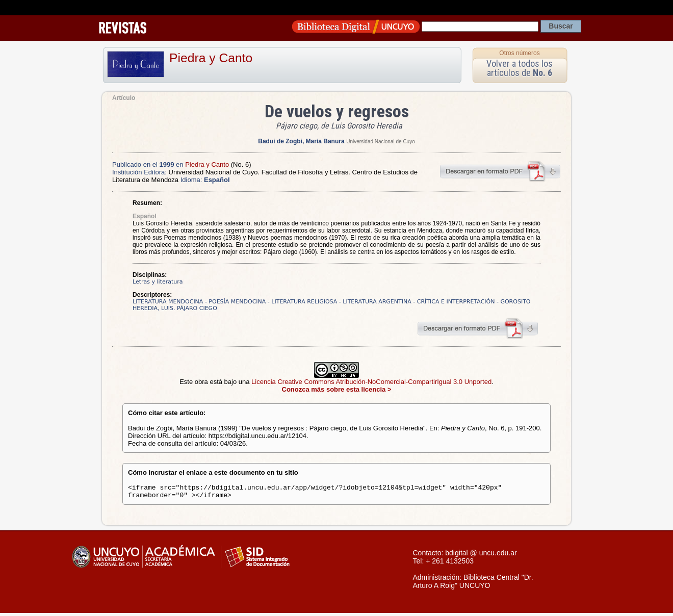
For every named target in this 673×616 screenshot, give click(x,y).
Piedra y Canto (211, 58)
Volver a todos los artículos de (520, 68)
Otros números (519, 53)
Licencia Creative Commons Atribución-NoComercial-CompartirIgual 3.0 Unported (371, 382)
